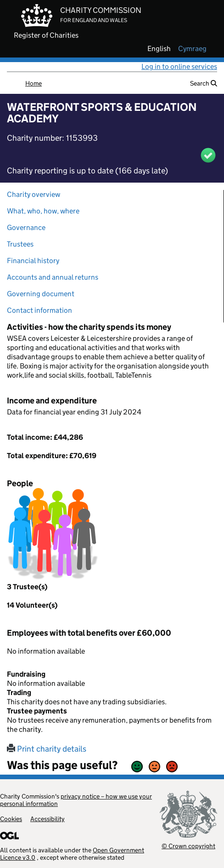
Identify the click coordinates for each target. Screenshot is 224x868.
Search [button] (204, 83)
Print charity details (47, 749)
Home (34, 83)
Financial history (33, 261)
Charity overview (34, 194)
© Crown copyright (188, 846)
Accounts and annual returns (53, 277)
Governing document (41, 294)
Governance (26, 227)
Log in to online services (179, 66)
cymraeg (192, 49)
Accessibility (48, 819)
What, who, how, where (43, 211)
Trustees (20, 244)
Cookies (11, 819)
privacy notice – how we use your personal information (76, 800)
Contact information (39, 310)
